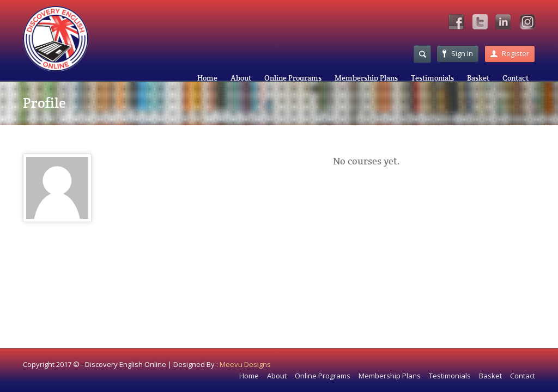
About (241, 78)
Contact (515, 78)
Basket (478, 78)
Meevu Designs (245, 364)
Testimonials (432, 78)
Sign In (458, 53)
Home (207, 78)
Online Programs (293, 78)
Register (510, 53)
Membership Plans (366, 78)
